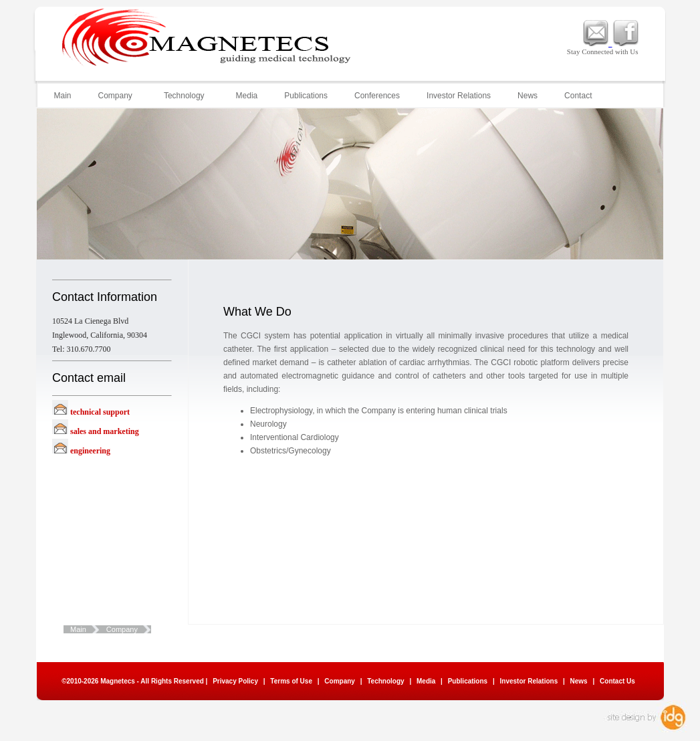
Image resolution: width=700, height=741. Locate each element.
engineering (90, 451)
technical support (100, 412)
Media (247, 96)
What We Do (179, 629)
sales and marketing (105, 431)
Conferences (377, 96)
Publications (306, 96)
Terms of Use (291, 681)
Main (63, 96)
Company (115, 96)
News (528, 96)
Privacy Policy (235, 681)
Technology (184, 96)
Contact (578, 96)
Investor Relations (459, 96)
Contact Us (617, 681)
